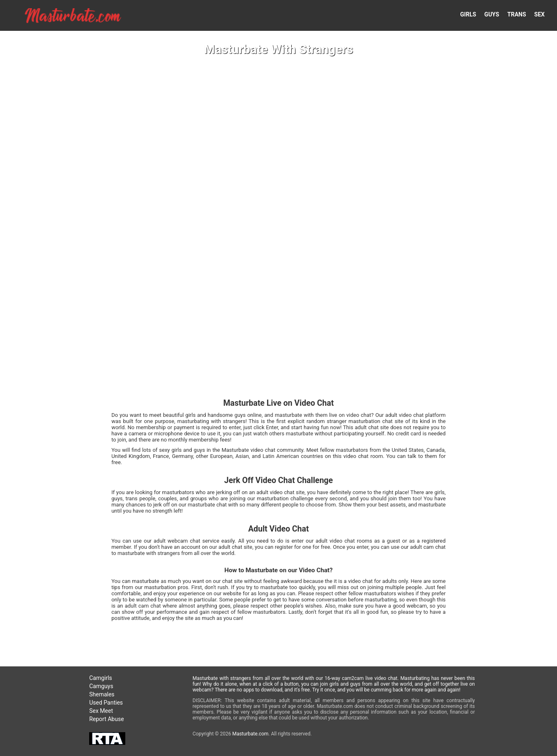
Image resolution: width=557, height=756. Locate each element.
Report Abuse (106, 719)
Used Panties (106, 703)
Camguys (101, 686)
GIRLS (468, 14)
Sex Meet (101, 711)
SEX (540, 14)
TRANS (517, 14)
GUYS (492, 14)
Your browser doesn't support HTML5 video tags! (278, 378)
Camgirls (101, 678)
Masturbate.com (250, 734)
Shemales (102, 694)
